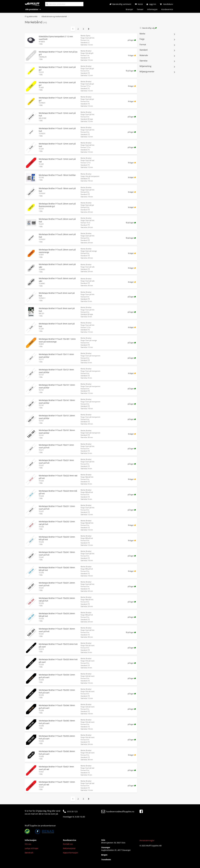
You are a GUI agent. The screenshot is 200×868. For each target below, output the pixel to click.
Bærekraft (29, 853)
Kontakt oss (68, 844)
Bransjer (129, 9)
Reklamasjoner (69, 848)
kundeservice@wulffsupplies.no (118, 811)
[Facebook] (142, 811)
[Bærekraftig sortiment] (120, 4)
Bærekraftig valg (148, 28)
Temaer (140, 9)
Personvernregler (147, 840)
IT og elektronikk (31, 16)
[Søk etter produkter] (64, 4)
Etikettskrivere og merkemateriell (54, 16)
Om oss (28, 844)
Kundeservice (167, 9)
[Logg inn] (151, 4)
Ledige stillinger (32, 848)
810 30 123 (70, 811)
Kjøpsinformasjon (71, 853)
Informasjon (152, 9)
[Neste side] (89, 29)
